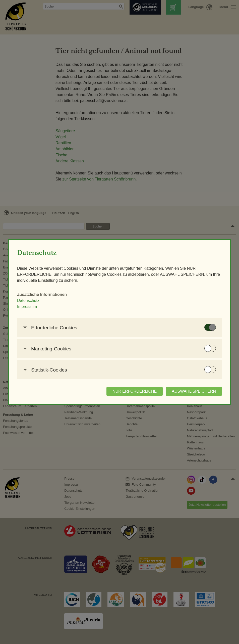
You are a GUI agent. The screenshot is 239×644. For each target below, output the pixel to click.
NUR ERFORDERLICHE (135, 391)
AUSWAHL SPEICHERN (194, 391)
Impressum (27, 307)
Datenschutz (28, 301)
